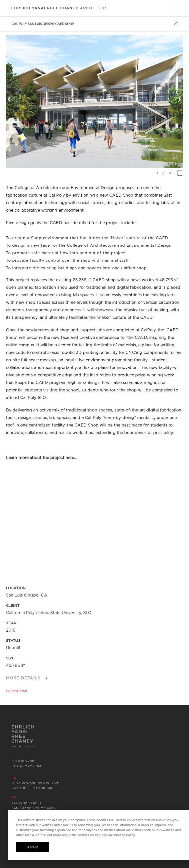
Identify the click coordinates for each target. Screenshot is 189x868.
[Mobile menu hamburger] (175, 8)
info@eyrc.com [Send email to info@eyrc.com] (26, 766)
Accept (33, 847)
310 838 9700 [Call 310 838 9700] (23, 761)
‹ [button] (9, 98)
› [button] (180, 98)
